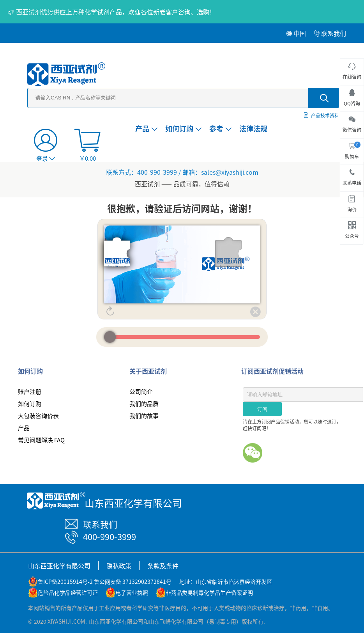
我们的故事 (144, 416)
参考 (220, 128)
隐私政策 (119, 566)
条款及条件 (163, 566)
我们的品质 (144, 403)
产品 (146, 128)
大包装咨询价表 (38, 416)
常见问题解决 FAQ (41, 440)
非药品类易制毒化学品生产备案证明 (209, 592)
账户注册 (30, 391)
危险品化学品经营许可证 (68, 592)
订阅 (262, 409)
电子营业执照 (132, 592)
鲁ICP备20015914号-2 (65, 582)
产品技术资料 (325, 115)
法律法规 (253, 128)
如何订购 (183, 128)
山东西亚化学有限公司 (59, 566)
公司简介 (141, 391)
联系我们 (330, 33)
